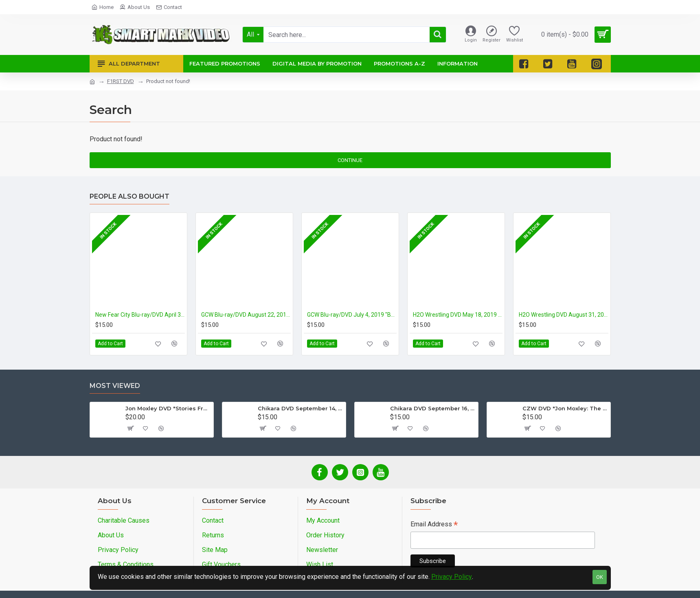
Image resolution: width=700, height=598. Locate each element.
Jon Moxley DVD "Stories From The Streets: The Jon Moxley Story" (168, 408)
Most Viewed (115, 386)
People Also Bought (129, 196)
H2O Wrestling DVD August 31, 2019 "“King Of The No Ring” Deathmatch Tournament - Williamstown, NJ (564, 315)
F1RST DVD (121, 81)
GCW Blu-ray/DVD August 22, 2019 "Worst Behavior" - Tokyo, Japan (246, 315)
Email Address (434, 525)
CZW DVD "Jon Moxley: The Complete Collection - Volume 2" (565, 408)
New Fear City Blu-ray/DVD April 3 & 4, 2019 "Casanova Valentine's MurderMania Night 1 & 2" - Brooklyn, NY (140, 315)
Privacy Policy (452, 577)
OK (600, 577)
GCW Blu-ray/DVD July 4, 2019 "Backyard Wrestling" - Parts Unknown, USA (352, 315)
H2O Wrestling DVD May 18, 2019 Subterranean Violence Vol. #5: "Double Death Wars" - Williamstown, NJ (458, 315)
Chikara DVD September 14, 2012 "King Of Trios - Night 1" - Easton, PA (300, 408)
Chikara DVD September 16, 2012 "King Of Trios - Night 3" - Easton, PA (433, 408)
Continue (350, 160)
